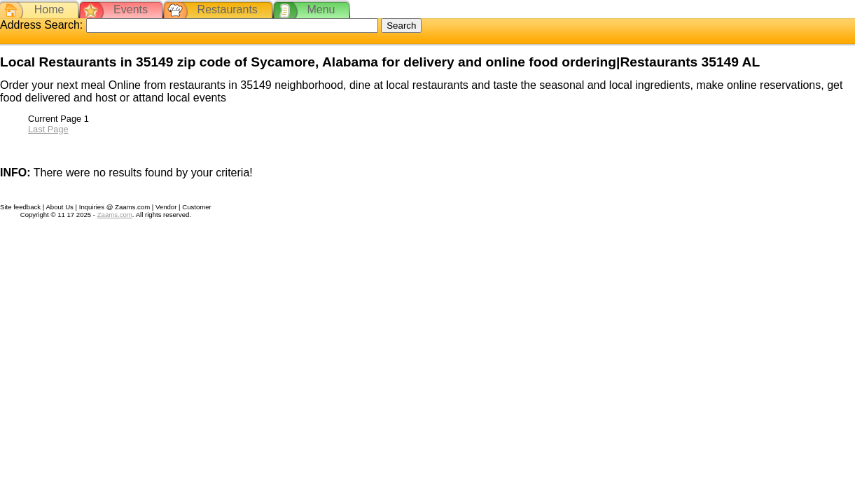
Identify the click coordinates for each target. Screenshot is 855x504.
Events (131, 9)
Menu (321, 9)
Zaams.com (115, 215)
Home (49, 9)
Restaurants (228, 9)
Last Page (48, 129)
